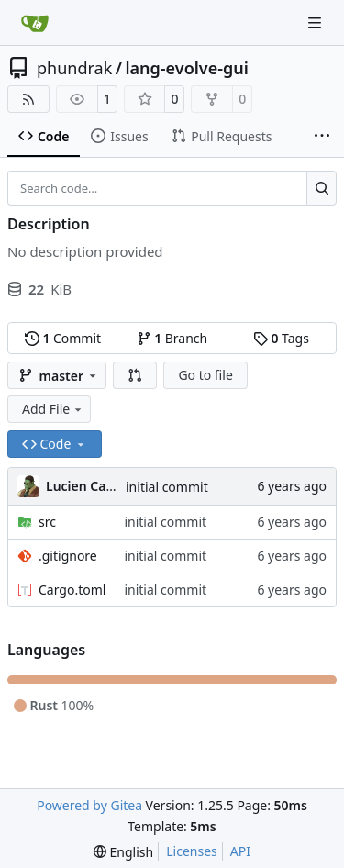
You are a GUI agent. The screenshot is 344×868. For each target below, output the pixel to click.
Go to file (205, 375)
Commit (63, 338)
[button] (135, 375)
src (47, 522)
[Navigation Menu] (316, 22)
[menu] (123, 852)
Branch (172, 338)
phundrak (74, 68)
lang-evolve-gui (186, 68)
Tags (281, 338)
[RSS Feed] (28, 99)
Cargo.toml (72, 590)
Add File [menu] (53, 409)
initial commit (167, 487)
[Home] (35, 23)
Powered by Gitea (89, 805)
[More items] (322, 137)
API (240, 851)
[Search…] (322, 188)
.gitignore (68, 556)
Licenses (192, 851)
